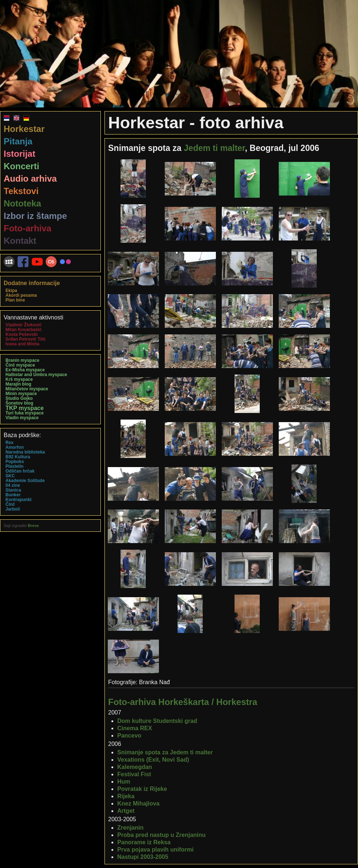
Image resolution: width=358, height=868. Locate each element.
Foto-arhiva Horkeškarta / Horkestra (183, 702)
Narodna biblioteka (25, 452)
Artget (126, 811)
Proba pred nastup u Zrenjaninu (161, 835)
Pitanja (18, 141)
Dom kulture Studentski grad (157, 721)
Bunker (13, 495)
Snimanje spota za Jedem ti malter (165, 752)
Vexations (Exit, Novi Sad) (153, 760)
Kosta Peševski (22, 334)
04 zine (13, 485)
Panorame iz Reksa (144, 842)
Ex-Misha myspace (25, 370)
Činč (10, 504)
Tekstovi (21, 191)
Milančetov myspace (27, 389)
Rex (9, 443)
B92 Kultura (18, 457)
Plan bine (15, 300)
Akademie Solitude (25, 481)
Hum (124, 782)
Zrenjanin (130, 828)
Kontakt (20, 241)
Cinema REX (135, 728)
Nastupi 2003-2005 (143, 857)
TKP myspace (25, 408)
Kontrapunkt (18, 500)
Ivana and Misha (22, 344)
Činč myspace (20, 365)
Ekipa (11, 291)
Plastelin (14, 466)
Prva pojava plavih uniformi (155, 850)
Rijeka (126, 796)
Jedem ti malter (214, 148)
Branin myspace (22, 360)
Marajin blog (18, 384)
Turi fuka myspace (24, 413)
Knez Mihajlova (138, 803)
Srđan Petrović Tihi (25, 339)
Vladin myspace (22, 418)
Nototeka (22, 203)
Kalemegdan (135, 767)
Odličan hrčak (20, 471)
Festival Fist (134, 774)
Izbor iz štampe (35, 216)
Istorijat (20, 154)
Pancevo (129, 736)
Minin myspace (21, 394)
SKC (10, 476)
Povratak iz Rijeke (142, 789)
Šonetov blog (19, 403)
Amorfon (15, 447)
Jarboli (13, 509)
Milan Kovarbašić (24, 330)
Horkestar (24, 129)
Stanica (13, 490)
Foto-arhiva (28, 228)
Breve (33, 526)
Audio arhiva (30, 179)
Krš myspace (19, 379)
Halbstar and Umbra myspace (36, 375)
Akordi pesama (21, 295)
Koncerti (21, 166)
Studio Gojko (19, 398)
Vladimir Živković (24, 325)
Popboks (15, 462)
